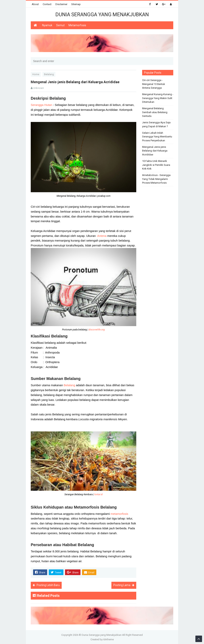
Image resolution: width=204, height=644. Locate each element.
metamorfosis (119, 514)
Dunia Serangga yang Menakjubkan (102, 635)
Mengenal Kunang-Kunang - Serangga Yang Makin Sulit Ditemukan (158, 98)
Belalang (70, 385)
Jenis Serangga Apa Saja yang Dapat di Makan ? (156, 124)
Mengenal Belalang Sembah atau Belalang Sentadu (155, 112)
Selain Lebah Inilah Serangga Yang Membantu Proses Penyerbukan (157, 137)
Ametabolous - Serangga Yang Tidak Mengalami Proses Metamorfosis (156, 179)
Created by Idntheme (102, 639)
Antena (102, 236)
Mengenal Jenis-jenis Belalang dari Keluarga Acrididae (155, 151)
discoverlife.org (97, 330)
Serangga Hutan (41, 105)
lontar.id (98, 494)
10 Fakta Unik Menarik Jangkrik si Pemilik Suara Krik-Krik (156, 165)
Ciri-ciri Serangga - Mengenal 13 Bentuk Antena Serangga (154, 84)
